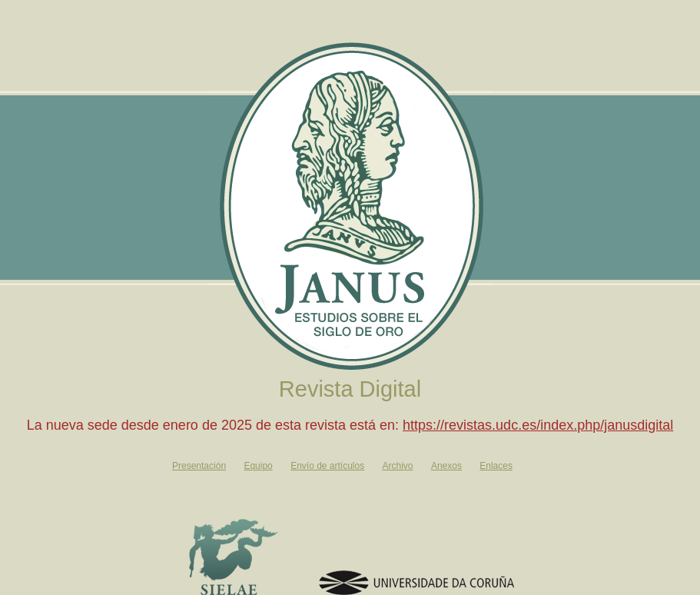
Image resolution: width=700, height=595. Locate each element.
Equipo (258, 466)
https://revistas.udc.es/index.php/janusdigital (538, 425)
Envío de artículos (327, 466)
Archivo (398, 466)
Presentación (199, 466)
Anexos (446, 466)
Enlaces (496, 466)
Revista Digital (350, 389)
